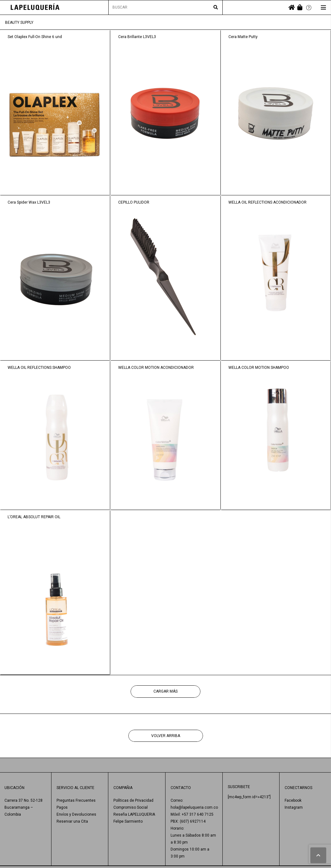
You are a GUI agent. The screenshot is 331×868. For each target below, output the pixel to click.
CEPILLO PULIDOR (134, 202)
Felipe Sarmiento (128, 821)
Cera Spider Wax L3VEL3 (29, 202)
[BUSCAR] (166, 7)
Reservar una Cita (72, 821)
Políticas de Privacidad (133, 800)
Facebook (293, 800)
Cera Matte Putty (243, 37)
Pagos (62, 807)
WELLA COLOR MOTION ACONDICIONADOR (156, 368)
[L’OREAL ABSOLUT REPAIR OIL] (55, 593)
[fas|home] (292, 7)
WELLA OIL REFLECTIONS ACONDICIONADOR (267, 202)
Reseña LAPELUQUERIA (134, 814)
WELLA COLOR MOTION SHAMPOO (259, 368)
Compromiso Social (131, 807)
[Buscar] (216, 8)
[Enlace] (35, 7)
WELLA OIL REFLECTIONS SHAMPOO (39, 368)
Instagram (294, 807)
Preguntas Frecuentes (76, 800)
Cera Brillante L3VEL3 (137, 37)
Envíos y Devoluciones (76, 814)
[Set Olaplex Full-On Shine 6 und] (55, 113)
